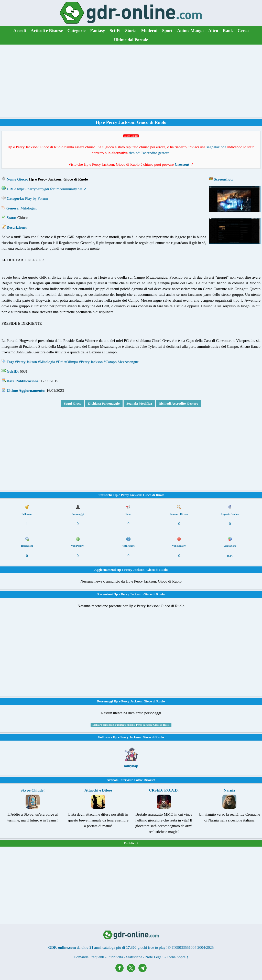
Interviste (126, 780)
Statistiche (134, 957)
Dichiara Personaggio (104, 403)
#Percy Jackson (91, 362)
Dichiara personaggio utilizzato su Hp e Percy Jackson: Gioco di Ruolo (131, 725)
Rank (228, 31)
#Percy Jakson (26, 362)
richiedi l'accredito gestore (149, 153)
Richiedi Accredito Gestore (178, 403)
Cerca (243, 31)
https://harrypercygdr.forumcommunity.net (50, 189)
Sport (167, 31)
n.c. (230, 556)
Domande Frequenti (89, 957)
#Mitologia (46, 362)
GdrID (12, 371)
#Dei (60, 362)
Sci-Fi (115, 31)
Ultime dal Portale (131, 40)
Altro (213, 31)
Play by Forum (36, 198)
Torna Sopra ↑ (178, 957)
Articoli (112, 780)
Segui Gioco (73, 403)
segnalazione (216, 147)
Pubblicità (131, 843)
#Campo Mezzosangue (121, 362)
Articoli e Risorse (47, 31)
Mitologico (29, 208)
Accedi (20, 31)
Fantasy (98, 31)
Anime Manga (190, 31)
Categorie (77, 31)
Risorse (149, 780)
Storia (131, 31)
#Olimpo (71, 362)
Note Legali (154, 957)
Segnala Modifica (139, 403)
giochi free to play (151, 947)
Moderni (149, 31)
